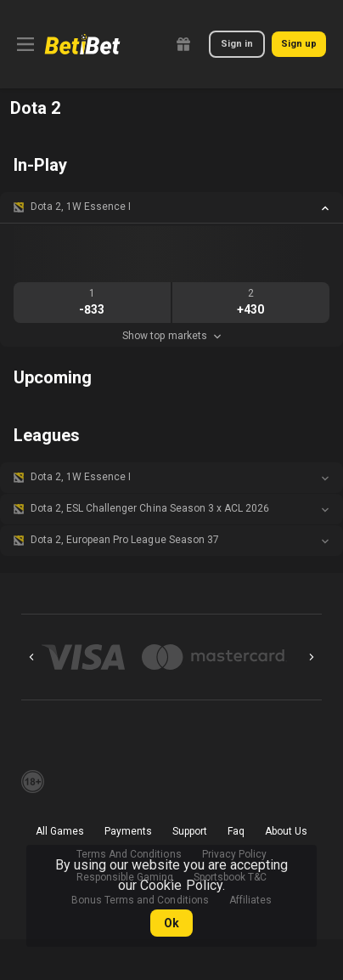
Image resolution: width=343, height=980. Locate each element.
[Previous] (31, 657)
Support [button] (190, 831)
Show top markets (171, 336)
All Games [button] (60, 831)
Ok (171, 923)
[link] (82, 44)
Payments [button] (128, 831)
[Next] (312, 657)
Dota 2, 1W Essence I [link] (81, 207)
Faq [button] (236, 831)
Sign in (237, 44)
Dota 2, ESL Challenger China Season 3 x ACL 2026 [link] (150, 508)
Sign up (299, 44)
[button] (171, 207)
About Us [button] (286, 831)
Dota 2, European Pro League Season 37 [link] (125, 540)
